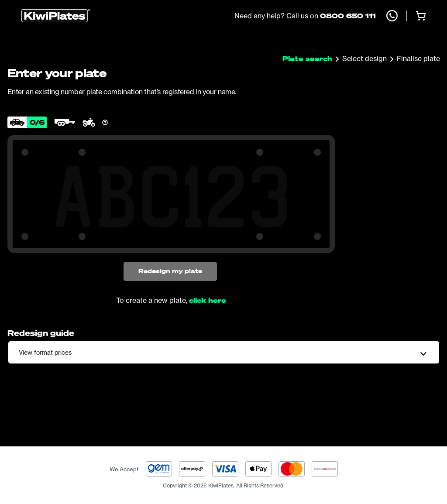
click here (208, 300)
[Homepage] (56, 16)
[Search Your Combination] (171, 197)
